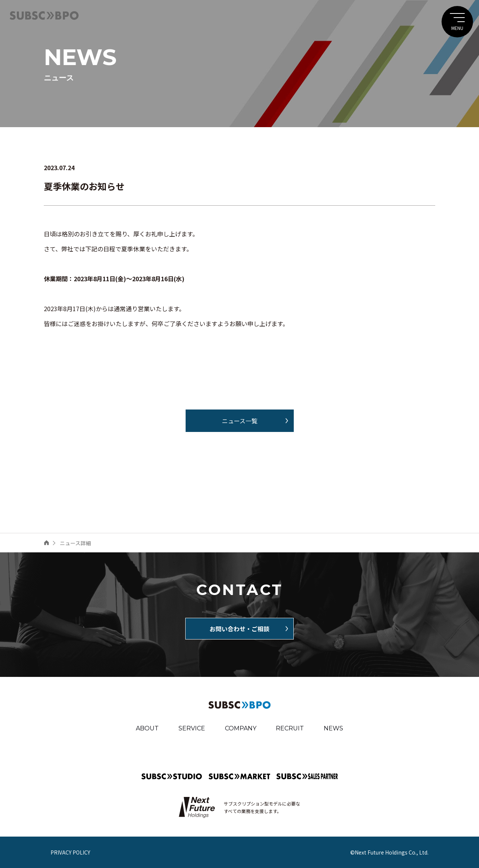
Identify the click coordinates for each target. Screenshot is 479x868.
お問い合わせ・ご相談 (239, 629)
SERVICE (192, 728)
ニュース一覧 (240, 421)
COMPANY (241, 728)
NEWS (333, 728)
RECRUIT (290, 728)
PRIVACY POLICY (70, 852)
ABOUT (147, 728)
